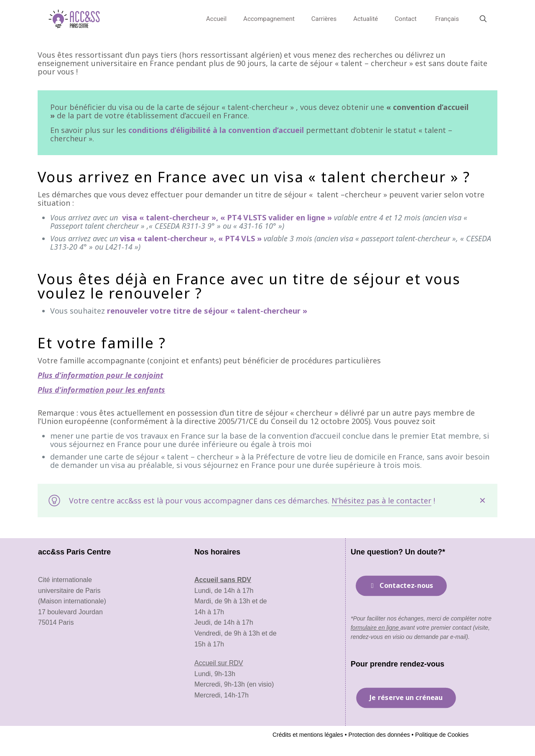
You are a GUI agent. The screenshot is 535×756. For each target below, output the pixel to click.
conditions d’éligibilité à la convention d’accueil (216, 130)
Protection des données (378, 735)
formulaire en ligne (376, 628)
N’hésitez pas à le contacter (381, 501)
